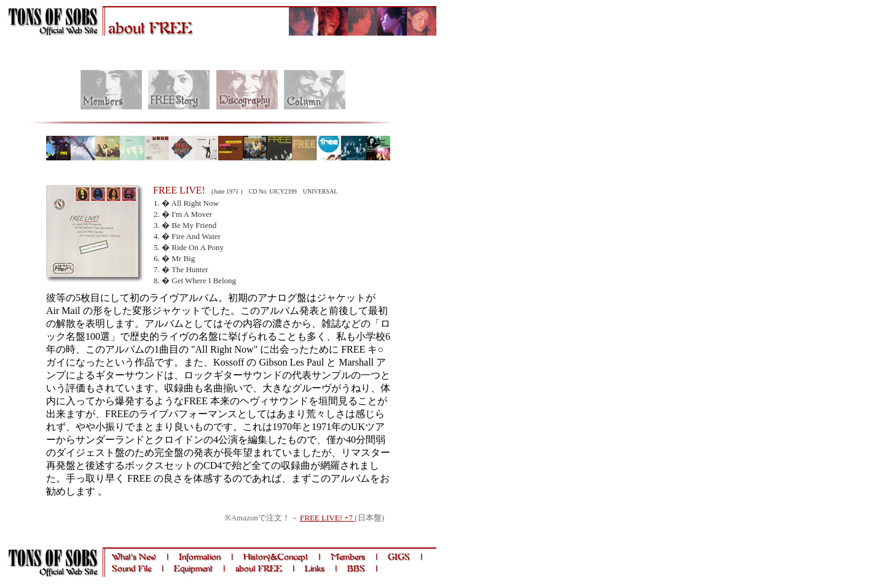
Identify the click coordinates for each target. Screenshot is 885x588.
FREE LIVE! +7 (327, 518)
